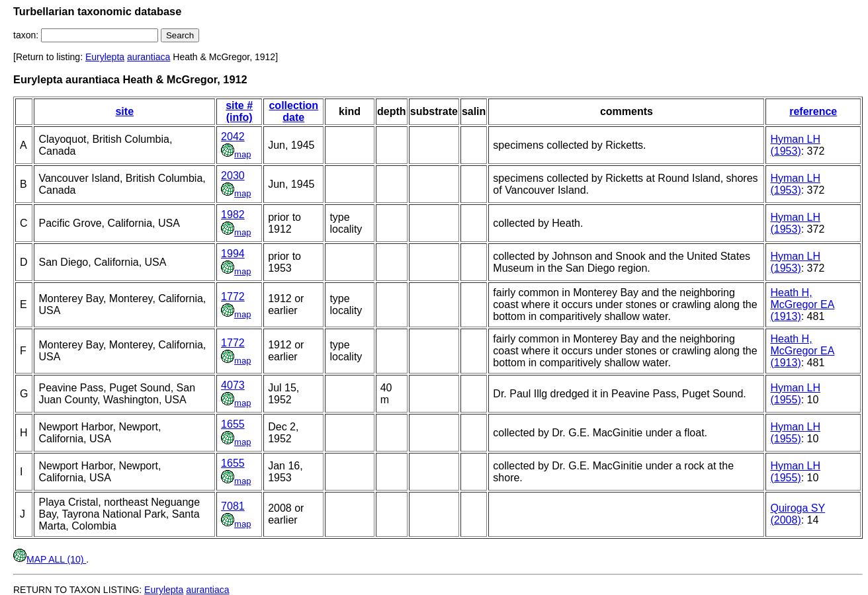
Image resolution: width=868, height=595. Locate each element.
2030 (233, 176)
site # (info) (239, 111)
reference (813, 111)
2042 (233, 137)
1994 (233, 254)
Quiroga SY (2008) (798, 514)
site (124, 111)
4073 (233, 385)
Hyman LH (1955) (795, 394)
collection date (293, 111)
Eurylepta (105, 57)
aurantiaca (149, 57)
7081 (233, 506)
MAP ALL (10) (50, 559)
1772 (233, 297)
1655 (233, 424)
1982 (233, 215)
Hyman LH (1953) (795, 145)
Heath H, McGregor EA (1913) (802, 304)
